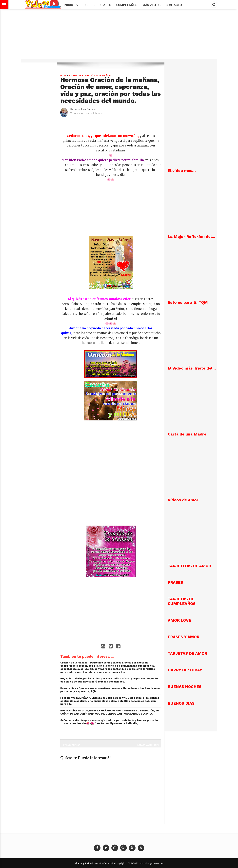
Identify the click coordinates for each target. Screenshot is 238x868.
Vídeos (83, 5)
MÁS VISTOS (152, 5)
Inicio (68, 5)
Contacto (174, 5)
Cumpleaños (128, 5)
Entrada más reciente (148, 745)
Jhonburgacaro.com (151, 863)
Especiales (103, 5)
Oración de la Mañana (98, 75)
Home (63, 75)
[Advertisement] (119, 36)
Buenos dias (76, 75)
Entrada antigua (71, 745)
